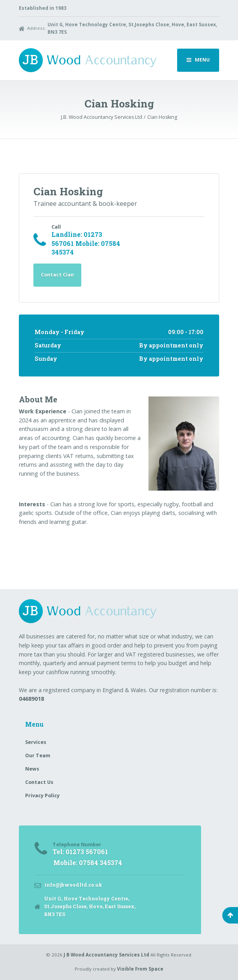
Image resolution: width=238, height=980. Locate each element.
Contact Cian (57, 275)
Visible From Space (140, 969)
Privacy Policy (42, 795)
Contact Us (39, 782)
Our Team (38, 755)
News (32, 769)
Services (36, 742)
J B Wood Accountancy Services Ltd (106, 955)
